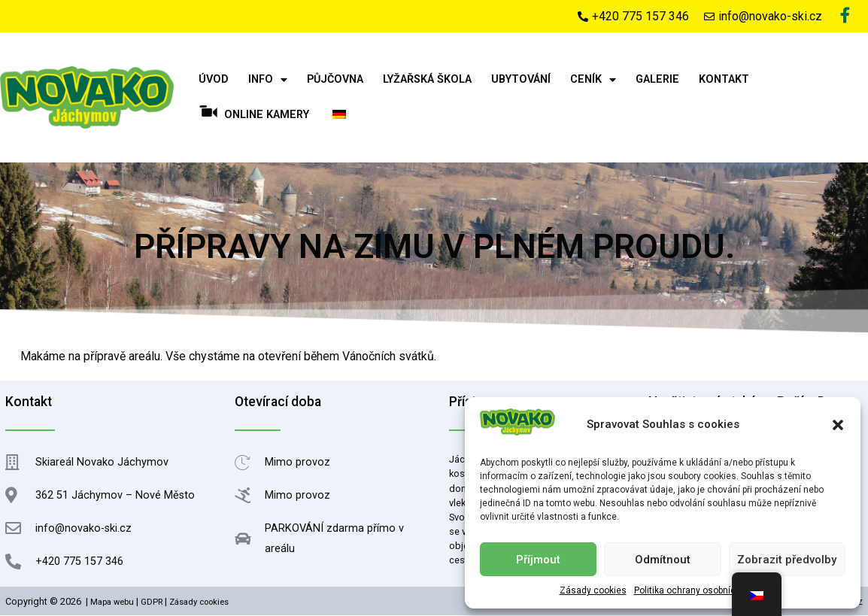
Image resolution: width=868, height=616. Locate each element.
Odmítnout (663, 560)
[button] (838, 425)
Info (268, 80)
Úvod (214, 80)
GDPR (152, 603)
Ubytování (521, 80)
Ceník (593, 80)
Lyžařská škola (427, 80)
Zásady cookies (593, 590)
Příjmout (538, 560)
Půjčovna (335, 80)
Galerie (657, 80)
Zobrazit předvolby (787, 560)
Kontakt (724, 80)
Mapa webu (112, 603)
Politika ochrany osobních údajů (700, 590)
